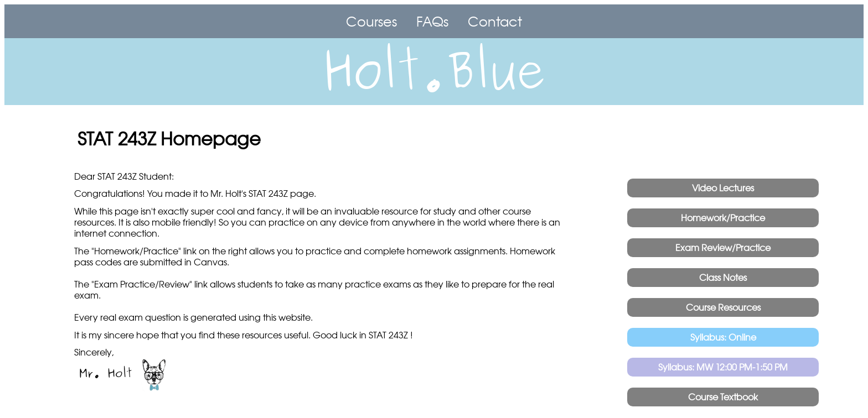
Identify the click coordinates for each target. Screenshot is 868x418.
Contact (495, 22)
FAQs (432, 22)
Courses (371, 22)
